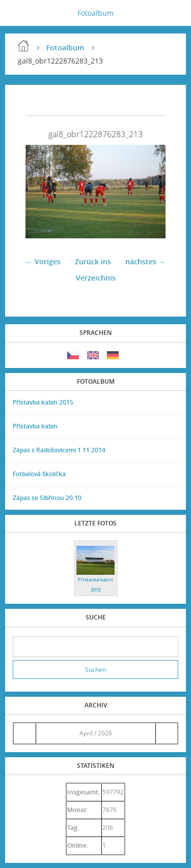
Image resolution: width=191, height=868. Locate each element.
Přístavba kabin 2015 (43, 402)
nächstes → (145, 261)
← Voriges (43, 261)
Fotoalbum (95, 13)
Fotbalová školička (39, 474)
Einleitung (23, 46)
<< (24, 733)
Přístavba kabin (35, 426)
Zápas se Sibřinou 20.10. (48, 498)
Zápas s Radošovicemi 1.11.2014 (59, 450)
